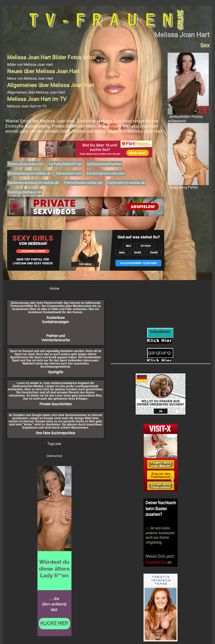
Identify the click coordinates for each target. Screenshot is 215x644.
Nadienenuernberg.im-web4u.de (33, 183)
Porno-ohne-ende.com (26, 164)
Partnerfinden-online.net (83, 183)
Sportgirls (56, 372)
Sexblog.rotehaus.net (25, 192)
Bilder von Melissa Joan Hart (30, 64)
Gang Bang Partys (184, 187)
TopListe (54, 444)
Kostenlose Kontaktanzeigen (55, 320)
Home (54, 288)
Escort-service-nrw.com (106, 173)
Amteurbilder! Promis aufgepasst (185, 119)
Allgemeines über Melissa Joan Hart (36, 92)
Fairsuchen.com (69, 173)
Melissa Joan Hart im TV (27, 106)
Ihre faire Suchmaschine (55, 433)
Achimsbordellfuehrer (104, 164)
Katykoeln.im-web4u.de (126, 183)
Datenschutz (54, 456)
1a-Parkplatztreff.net (65, 164)
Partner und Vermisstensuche (56, 338)
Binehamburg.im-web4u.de (29, 173)
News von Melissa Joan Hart (30, 78)
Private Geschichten (56, 404)
